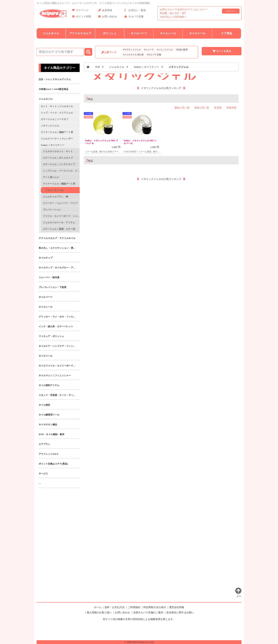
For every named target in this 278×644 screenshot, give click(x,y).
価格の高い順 (202, 108)
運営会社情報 (177, 607)
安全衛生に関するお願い (180, 612)
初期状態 (231, 108)
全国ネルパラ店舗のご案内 (148, 612)
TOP (97, 67)
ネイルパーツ (139, 33)
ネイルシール (168, 33)
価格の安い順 (182, 108)
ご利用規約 (134, 607)
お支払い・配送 (135, 11)
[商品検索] (60, 52)
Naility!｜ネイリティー (146, 67)
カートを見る (222, 51)
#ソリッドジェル (165, 50)
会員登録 (105, 11)
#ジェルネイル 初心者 (133, 55)
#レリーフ (149, 50)
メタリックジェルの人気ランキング (161, 88)
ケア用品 (227, 33)
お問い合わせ (108, 17)
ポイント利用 (82, 17)
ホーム (98, 607)
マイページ (80, 11)
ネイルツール (197, 33)
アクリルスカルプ (80, 33)
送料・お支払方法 (115, 607)
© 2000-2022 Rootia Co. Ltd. (139, 642)
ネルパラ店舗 (134, 17)
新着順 (218, 108)
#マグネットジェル (132, 50)
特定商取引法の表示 (155, 607)
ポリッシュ (110, 33)
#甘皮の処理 (182, 50)
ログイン (231, 11)
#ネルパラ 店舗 (154, 55)
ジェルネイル (51, 33)
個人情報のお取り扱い (99, 612)
